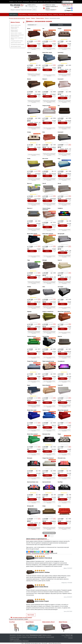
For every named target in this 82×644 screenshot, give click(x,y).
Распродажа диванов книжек (17, 41)
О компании (13, 637)
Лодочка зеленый (31, 336)
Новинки (24, 637)
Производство (42, 637)
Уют (43, 29)
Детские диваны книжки (16, 46)
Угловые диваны (23, 15)
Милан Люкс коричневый (64, 312)
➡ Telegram (69, 10)
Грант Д (29, 106)
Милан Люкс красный (63, 410)
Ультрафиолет (61, 361)
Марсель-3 (30, 208)
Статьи (27, 635)
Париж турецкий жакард (48, 361)
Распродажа (26, 2)
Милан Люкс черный (32, 234)
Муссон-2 (29, 183)
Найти (34, 10)
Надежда (29, 312)
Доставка (40, 2)
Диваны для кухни (43, 15)
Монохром (30, 458)
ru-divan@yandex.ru (18, 641)
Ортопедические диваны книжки (18, 45)
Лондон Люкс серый (32, 361)
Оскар (44, 506)
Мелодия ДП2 (61, 234)
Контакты (53, 2)
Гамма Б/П (60, 385)
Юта (59, 106)
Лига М (44, 183)
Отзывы (59, 2)
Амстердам (60, 287)
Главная (11, 2)
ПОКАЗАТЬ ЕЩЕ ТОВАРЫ (49, 533)
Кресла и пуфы (69, 15)
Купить (32, 46)
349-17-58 (68, 6)
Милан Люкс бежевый (48, 234)
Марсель (60, 336)
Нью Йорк (60, 482)
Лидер (59, 434)
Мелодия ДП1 (30, 506)
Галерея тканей (50, 637)
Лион (44, 287)
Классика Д (60, 53)
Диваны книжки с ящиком (16, 33)
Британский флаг (47, 482)
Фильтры (61, 25)
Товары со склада (14, 639)
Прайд (29, 159)
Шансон (29, 53)
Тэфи (29, 260)
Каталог (20, 2)
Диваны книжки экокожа (16, 43)
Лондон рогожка (46, 106)
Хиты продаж (34, 2)
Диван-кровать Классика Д (43, 558)
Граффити (60, 208)
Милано (29, 79)
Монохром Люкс (46, 434)
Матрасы (61, 15)
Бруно (29, 385)
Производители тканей (36, 635)
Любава (29, 287)
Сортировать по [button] (32, 25)
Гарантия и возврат (32, 637)
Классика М (61, 79)
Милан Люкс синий (32, 410)
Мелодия (45, 260)
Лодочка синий (46, 410)
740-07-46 (67, 5)
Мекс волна (45, 159)
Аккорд (29, 132)
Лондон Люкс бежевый (48, 458)
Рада (59, 159)
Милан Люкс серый (47, 53)
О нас (16, 2)
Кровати (56, 15)
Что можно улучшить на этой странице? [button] (22, 618)
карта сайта (70, 638)
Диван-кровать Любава (42, 572)
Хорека (50, 15)
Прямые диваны (13, 15)
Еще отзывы (31, 615)
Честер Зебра (46, 336)
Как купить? (47, 2)
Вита (44, 132)
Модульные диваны (33, 15)
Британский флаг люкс (33, 482)
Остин (59, 506)
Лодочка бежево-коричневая (47, 209)
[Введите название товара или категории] (21, 10)
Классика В (60, 132)
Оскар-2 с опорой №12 (48, 312)
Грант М (60, 260)
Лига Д (59, 183)
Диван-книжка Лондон (42, 601)
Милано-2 (45, 79)
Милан (29, 29)
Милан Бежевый (46, 385)
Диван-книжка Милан (41, 587)
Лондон (60, 29)
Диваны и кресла (47, 635)
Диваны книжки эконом (16, 25)
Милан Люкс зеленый (32, 434)
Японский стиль (62, 458)
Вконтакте (26, 641)
